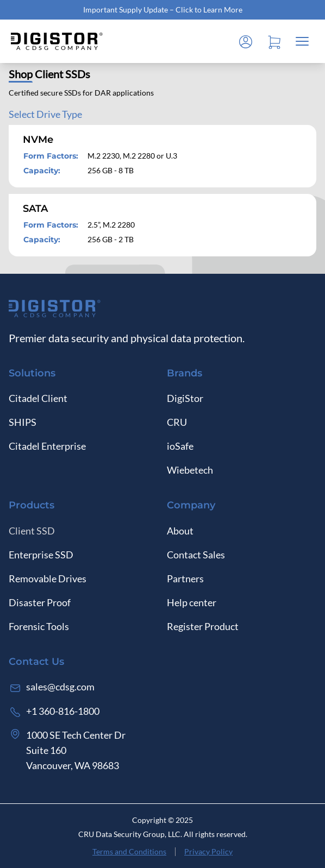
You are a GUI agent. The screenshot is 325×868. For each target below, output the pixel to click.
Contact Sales (196, 555)
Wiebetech (190, 470)
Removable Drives (48, 578)
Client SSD (32, 531)
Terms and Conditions (129, 851)
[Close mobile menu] (302, 41)
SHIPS (23, 422)
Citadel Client (38, 398)
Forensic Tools (39, 626)
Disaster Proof (40, 602)
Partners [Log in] (185, 578)
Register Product (203, 626)
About (180, 531)
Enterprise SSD (41, 555)
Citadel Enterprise (47, 446)
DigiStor (185, 398)
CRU (177, 422)
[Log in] (246, 41)
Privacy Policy (208, 851)
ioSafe (180, 446)
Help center (192, 602)
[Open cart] (274, 41)
